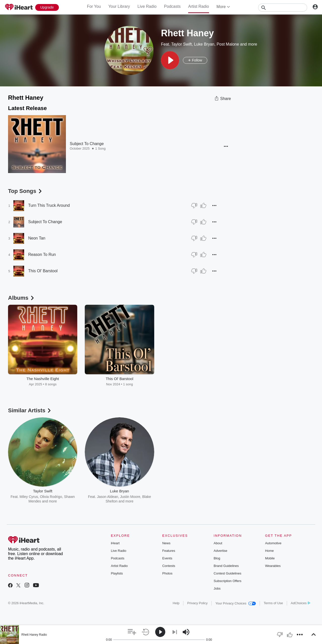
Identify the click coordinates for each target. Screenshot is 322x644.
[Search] (283, 8)
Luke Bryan (204, 44)
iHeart (115, 543)
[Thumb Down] (194, 206)
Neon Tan (37, 238)
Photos (167, 573)
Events (167, 558)
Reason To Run (42, 255)
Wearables (273, 566)
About (218, 543)
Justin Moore (130, 497)
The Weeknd (199, 497)
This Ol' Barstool (43, 271)
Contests (169, 566)
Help (176, 603)
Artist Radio (199, 6)
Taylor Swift (182, 44)
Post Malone (228, 44)
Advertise (220, 551)
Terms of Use (273, 603)
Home (270, 551)
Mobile (270, 558)
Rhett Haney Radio (34, 635)
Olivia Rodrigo (51, 497)
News (166, 543)
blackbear (179, 497)
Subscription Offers (227, 581)
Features (169, 551)
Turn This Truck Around (49, 205)
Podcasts (172, 6)
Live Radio (147, 6)
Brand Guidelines (226, 566)
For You (94, 6)
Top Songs (25, 191)
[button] (170, 60)
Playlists (117, 573)
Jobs (217, 588)
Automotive (273, 543)
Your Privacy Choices (236, 603)
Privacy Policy (197, 603)
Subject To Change (87, 144)
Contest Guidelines (227, 573)
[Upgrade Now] (47, 7)
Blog (217, 558)
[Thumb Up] (203, 206)
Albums (22, 298)
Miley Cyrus (29, 497)
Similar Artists (30, 410)
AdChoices (300, 603)
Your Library (119, 6)
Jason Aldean (107, 497)
